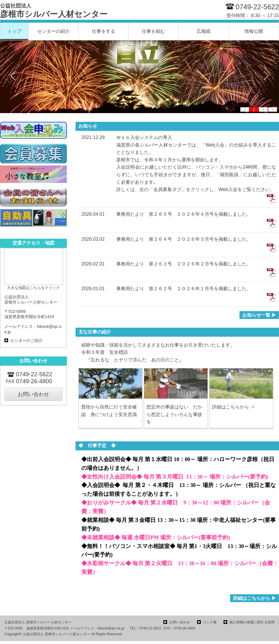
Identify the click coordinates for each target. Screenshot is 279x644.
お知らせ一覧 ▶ (259, 315)
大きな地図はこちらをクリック (33, 288)
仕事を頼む (153, 31)
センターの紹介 (53, 31)
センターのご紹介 (26, 340)
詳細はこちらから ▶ (255, 598)
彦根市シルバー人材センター (54, 11)
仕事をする (103, 31)
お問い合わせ (33, 394)
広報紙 (204, 31)
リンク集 (210, 622)
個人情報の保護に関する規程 (252, 622)
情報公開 (254, 31)
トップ (14, 31)
